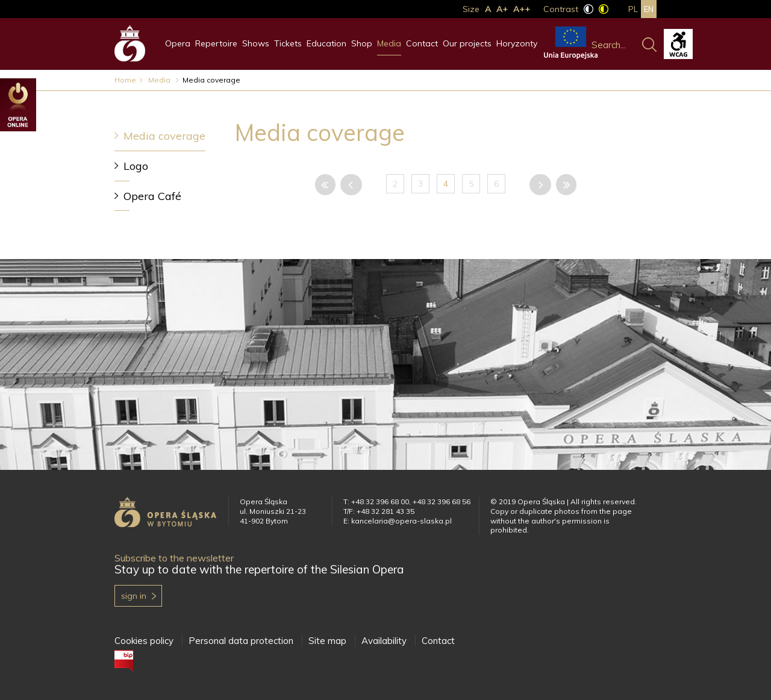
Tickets (288, 43)
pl (633, 9)
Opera (178, 43)
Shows (256, 43)
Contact (422, 43)
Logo (136, 166)
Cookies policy (144, 641)
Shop (362, 43)
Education (326, 43)
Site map (327, 641)
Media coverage (164, 136)
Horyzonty (517, 43)
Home (125, 80)
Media (389, 43)
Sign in (134, 596)
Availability (384, 641)
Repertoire (216, 43)
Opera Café (152, 196)
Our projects (467, 43)
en (649, 9)
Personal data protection (241, 641)
